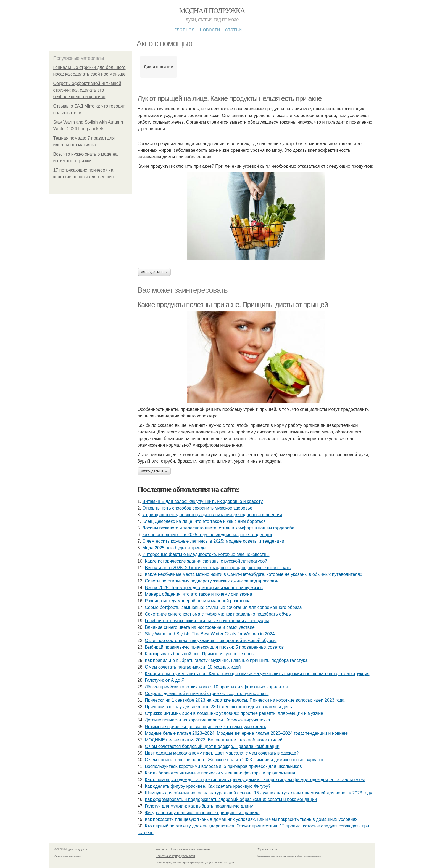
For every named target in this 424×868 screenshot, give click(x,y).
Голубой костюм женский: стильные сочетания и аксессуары (207, 621)
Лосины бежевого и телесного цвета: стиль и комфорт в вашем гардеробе (218, 528)
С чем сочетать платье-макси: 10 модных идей (193, 667)
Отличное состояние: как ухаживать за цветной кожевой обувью (211, 641)
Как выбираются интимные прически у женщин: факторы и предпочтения (220, 773)
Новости (210, 30)
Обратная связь (267, 849)
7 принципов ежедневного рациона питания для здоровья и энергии (212, 515)
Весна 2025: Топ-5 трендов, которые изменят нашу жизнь (204, 588)
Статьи (233, 30)
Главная (185, 30)
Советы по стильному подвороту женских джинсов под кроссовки (212, 581)
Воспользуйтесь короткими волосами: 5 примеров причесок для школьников (223, 766)
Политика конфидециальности (175, 856)
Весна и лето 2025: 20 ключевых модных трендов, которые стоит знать (218, 568)
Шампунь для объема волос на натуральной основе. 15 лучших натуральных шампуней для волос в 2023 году (258, 793)
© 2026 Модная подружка (71, 849)
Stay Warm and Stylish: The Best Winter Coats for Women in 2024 (210, 634)
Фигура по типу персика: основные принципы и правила (202, 813)
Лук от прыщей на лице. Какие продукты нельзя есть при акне (230, 98)
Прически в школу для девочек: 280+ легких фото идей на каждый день (218, 707)
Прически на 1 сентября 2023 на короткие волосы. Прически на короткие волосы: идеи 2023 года (245, 700)
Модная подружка (212, 11)
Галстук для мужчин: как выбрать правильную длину (199, 806)
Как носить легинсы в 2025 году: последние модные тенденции (207, 535)
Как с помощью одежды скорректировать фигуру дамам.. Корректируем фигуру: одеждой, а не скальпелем (255, 780)
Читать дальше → (154, 272)
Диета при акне (158, 67)
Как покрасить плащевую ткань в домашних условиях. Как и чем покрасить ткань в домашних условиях (251, 819)
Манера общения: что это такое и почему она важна (198, 594)
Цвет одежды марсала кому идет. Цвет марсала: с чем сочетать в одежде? (222, 753)
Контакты (162, 849)
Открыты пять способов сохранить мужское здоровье (197, 508)
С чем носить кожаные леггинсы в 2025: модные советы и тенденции (213, 541)
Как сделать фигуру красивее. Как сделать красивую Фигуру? (208, 786)
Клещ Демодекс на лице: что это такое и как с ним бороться (204, 521)
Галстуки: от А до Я (165, 680)
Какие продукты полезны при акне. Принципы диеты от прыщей (233, 305)
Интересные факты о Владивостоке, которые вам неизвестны (206, 554)
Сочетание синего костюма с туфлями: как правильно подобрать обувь (218, 614)
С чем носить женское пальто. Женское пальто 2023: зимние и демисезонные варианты (235, 760)
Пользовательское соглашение (190, 849)
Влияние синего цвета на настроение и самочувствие (200, 627)
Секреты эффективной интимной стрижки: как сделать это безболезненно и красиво (87, 90)
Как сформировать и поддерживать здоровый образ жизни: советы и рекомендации (231, 799)
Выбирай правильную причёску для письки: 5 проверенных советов (214, 647)
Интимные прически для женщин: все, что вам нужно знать (205, 727)
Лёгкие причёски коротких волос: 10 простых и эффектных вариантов (216, 687)
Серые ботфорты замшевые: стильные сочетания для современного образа (223, 607)
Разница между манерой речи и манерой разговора (198, 601)
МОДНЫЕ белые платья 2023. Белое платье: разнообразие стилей (214, 740)
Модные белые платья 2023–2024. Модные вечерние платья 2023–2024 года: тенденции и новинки (247, 733)
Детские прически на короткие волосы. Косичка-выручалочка (207, 720)
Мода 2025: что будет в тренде (174, 548)
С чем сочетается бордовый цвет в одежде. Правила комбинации (212, 746)
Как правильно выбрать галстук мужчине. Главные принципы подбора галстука (226, 660)
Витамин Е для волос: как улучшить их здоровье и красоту (202, 501)
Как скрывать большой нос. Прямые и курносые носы (200, 654)
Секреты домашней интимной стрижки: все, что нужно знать (207, 693)
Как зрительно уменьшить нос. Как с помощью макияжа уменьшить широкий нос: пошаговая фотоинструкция (257, 674)
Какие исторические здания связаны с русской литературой (206, 561)
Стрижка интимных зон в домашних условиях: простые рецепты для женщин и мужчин (234, 713)
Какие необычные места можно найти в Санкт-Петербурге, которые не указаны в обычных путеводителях (253, 574)
